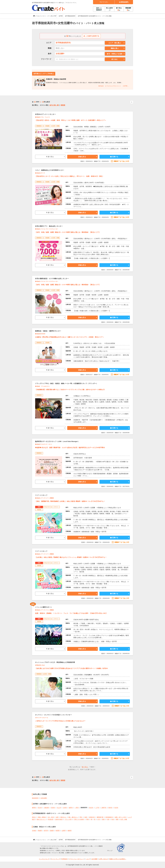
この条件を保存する (91, 36)
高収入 (34, 817)
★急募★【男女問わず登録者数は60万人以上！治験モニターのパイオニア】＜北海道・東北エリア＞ (70, 337)
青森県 (40, 831)
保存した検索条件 (99, 9)
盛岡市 (34, 808)
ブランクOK (68, 819)
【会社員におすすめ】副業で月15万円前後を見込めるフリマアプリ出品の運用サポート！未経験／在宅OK (72, 668)
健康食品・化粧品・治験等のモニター (48, 331)
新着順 (63, 105)
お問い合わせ (103, 859)
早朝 (87, 819)
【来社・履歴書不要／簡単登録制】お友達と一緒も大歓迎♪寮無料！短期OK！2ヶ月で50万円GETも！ (70, 501)
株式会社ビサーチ (40, 173)
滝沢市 (116, 808)
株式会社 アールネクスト (42, 386)
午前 (108, 819)
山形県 (64, 831)
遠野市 (71, 808)
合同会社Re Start (40, 665)
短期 (57, 817)
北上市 (59, 808)
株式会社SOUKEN (40, 334)
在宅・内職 (124, 819)
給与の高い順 (54, 105)
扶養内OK (92, 817)
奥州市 (110, 808)
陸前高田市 (35, 798)
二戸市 (97, 808)
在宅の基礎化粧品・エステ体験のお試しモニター (52, 279)
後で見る (119, 9)
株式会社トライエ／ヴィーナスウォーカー (47, 229)
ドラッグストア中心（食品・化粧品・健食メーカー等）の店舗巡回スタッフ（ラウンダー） (66, 383)
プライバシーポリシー (76, 859)
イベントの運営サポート (44, 607)
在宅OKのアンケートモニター (45, 114)
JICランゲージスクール (42, 718)
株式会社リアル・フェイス (42, 117)
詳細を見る (82, 157)
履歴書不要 (100, 817)
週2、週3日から (73, 817)
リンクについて (44, 859)
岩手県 (46, 831)
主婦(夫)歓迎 (59, 819)
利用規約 (64, 859)
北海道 (34, 831)
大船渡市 (47, 808)
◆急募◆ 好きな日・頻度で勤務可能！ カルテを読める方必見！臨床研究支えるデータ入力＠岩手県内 (70, 448)
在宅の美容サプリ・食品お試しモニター (49, 226)
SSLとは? (110, 851)
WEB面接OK (109, 817)
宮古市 (40, 808)
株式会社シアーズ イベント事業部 (44, 610)
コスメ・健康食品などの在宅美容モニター (50, 170)
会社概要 (94, 859)
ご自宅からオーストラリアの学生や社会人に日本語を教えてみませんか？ (60, 721)
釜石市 (91, 808)
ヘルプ (88, 859)
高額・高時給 (42, 817)
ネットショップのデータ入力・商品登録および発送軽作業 (55, 662)
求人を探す (110, 8)
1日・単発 (51, 817)
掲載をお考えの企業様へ (118, 859)
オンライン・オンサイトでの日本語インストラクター (53, 715)
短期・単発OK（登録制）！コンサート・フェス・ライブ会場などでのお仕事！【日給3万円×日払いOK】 (71, 613)
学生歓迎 (50, 819)
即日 (81, 817)
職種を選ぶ (115, 48)
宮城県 (52, 831)
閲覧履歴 (128, 9)
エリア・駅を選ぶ (115, 43)
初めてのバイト (41, 819)
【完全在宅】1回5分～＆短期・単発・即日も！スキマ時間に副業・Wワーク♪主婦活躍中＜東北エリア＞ (71, 120)
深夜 (103, 819)
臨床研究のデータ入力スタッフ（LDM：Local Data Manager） (57, 441)
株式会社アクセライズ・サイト (44, 444)
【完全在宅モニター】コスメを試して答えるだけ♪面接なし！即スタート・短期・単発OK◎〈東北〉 (70, 176)
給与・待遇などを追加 (115, 54)
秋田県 (58, 831)
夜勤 (117, 819)
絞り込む (115, 59)
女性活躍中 (44, 798)
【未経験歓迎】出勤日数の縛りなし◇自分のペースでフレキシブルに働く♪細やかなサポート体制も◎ (70, 390)
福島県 (70, 831)
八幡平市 (104, 808)
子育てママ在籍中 (79, 819)
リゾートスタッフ (41, 495)
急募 (86, 817)
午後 (113, 819)
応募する (114, 157)
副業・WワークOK (120, 817)
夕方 (99, 819)
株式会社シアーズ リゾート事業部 (44, 498)
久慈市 (65, 808)
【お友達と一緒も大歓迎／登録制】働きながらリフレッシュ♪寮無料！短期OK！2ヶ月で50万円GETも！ (71, 557)
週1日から (63, 817)
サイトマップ (55, 859)
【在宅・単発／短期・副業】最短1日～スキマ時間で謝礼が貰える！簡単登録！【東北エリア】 (68, 232)
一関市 (77, 808)
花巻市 (53, 808)
